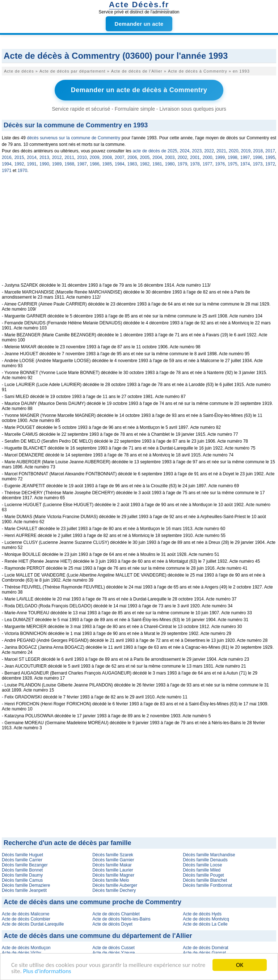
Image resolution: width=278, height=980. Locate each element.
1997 (245, 157)
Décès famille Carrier (22, 860)
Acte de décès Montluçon (26, 948)
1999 (220, 157)
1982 (145, 164)
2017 (270, 151)
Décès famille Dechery (114, 890)
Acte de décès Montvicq (206, 919)
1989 (57, 164)
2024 (185, 151)
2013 (44, 157)
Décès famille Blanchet (205, 880)
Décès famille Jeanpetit (24, 890)
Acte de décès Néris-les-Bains (121, 919)
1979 (182, 164)
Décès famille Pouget (203, 875)
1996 (258, 157)
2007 (120, 157)
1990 (44, 164)
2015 (19, 157)
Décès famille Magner (113, 875)
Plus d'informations (47, 971)
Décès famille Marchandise (209, 855)
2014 (32, 157)
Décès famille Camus (22, 880)
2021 (221, 151)
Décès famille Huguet (22, 855)
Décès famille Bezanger (25, 865)
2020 (234, 151)
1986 (95, 164)
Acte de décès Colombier (26, 919)
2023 (197, 151)
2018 (258, 151)
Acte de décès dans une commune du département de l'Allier (98, 936)
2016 (7, 157)
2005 (145, 157)
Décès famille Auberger (115, 885)
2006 (132, 157)
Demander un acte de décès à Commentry (139, 90)
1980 (170, 164)
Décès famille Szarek (113, 855)
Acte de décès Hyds (202, 914)
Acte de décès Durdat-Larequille (33, 924)
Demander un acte (139, 24)
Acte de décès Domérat (205, 948)
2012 (57, 157)
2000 (208, 157)
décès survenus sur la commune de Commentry (73, 138)
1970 (22, 171)
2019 (246, 151)
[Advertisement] (139, 232)
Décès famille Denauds (205, 860)
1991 (32, 164)
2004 (157, 157)
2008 (107, 157)
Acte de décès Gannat (204, 953)
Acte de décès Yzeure (113, 953)
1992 (19, 164)
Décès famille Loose (202, 865)
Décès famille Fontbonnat (207, 885)
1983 (132, 164)
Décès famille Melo (111, 880)
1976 (220, 164)
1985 (107, 164)
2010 (82, 157)
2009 (95, 157)
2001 (195, 157)
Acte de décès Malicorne (26, 914)
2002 (182, 157)
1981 (157, 164)
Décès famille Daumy (22, 875)
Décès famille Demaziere (26, 885)
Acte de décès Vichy (22, 953)
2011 (69, 157)
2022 (209, 151)
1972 (270, 164)
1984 (120, 164)
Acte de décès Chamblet (116, 914)
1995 (270, 157)
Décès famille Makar (112, 865)
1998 (233, 157)
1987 (82, 164)
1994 (7, 164)
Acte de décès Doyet (112, 924)
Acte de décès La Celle (205, 924)
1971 (7, 171)
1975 (233, 164)
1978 (195, 164)
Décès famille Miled (202, 870)
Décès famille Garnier (113, 860)
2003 (170, 157)
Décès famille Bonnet (22, 870)
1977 (208, 164)
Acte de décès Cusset (113, 948)
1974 (245, 164)
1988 (69, 164)
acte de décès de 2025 (155, 151)
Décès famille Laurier (113, 870)
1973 (258, 164)
